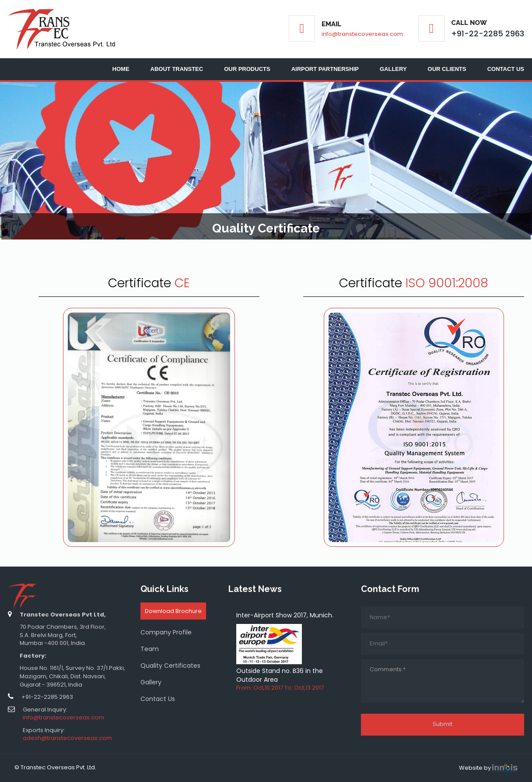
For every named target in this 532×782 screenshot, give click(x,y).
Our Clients (447, 69)
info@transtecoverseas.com (362, 34)
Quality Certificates (170, 666)
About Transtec (177, 69)
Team (150, 649)
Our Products (247, 69)
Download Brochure (173, 611)
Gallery (393, 69)
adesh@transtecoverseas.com (67, 738)
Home (121, 69)
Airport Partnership (325, 69)
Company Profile (166, 632)
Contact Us (506, 69)
